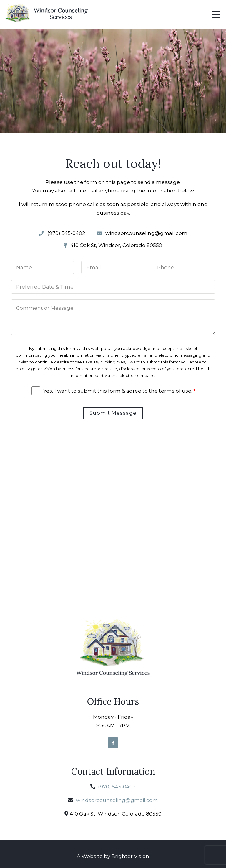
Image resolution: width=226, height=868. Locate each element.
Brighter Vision (130, 856)
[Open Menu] (216, 15)
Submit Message (113, 413)
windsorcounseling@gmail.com (117, 800)
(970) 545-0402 (117, 787)
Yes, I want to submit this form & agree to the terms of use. (119, 391)
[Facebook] (113, 743)
